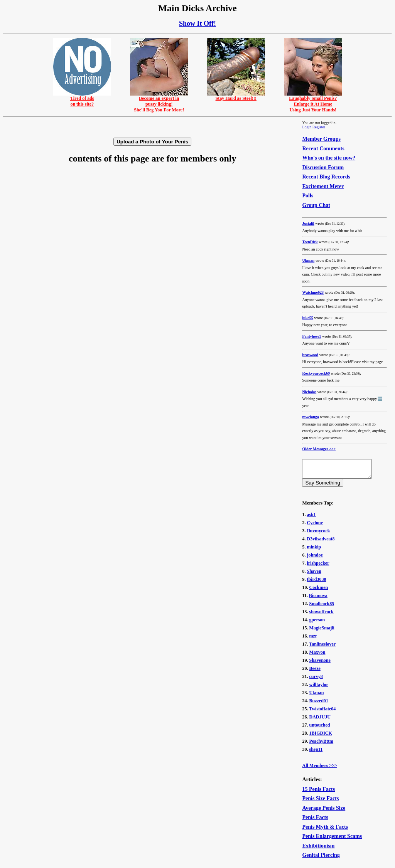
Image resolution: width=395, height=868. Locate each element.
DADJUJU (320, 720)
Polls (308, 196)
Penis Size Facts (320, 802)
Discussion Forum (323, 167)
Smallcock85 (322, 607)
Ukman (308, 260)
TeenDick (310, 242)
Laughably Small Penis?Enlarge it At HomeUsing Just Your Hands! (313, 102)
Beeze (315, 672)
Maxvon (317, 656)
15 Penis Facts (318, 793)
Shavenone (320, 664)
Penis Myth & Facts (325, 830)
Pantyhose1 (311, 336)
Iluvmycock (318, 534)
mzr (313, 639)
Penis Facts (315, 821)
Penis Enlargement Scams (332, 840)
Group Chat (316, 205)
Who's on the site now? (329, 158)
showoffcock (321, 615)
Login (307, 127)
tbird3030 (316, 583)
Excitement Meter (323, 186)
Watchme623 (313, 292)
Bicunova (318, 599)
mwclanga (310, 417)
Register (319, 127)
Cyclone (315, 526)
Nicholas (309, 392)
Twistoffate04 (322, 712)
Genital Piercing (321, 859)
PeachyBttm (321, 745)
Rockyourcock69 (316, 373)
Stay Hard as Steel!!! (236, 96)
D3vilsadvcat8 (321, 542)
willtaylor (318, 688)
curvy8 (316, 680)
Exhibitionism (318, 849)
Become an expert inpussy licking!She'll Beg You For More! (159, 102)
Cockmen (318, 591)
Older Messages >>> (319, 449)
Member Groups (321, 139)
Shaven (314, 575)
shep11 (316, 753)
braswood (310, 355)
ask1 (311, 518)
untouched (319, 728)
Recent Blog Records (326, 177)
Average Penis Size (324, 812)
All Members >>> (320, 769)
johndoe (315, 558)
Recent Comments (323, 149)
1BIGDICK (320, 737)
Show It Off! (197, 24)
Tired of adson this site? (82, 99)
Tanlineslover (322, 648)
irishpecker (318, 567)
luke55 (307, 318)
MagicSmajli (322, 631)
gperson (317, 623)
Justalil (308, 223)
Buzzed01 (318, 704)
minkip (314, 550)
